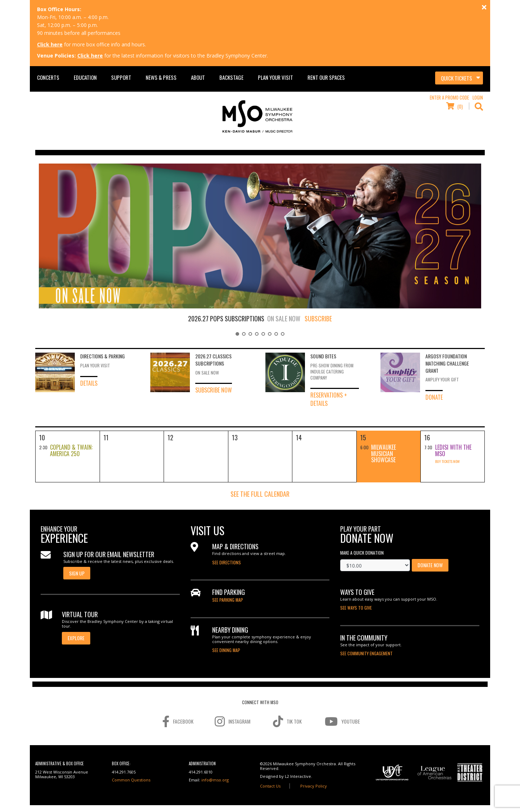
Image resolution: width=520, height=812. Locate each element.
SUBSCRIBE (318, 318)
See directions (227, 562)
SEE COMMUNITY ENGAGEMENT (366, 653)
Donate (434, 397)
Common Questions (131, 780)
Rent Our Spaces (326, 77)
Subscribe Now (214, 390)
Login (478, 97)
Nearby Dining (230, 630)
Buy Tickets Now (383, 468)
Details (89, 383)
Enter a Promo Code (449, 97)
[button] (237, 334)
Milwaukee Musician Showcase (384, 453)
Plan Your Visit (275, 77)
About (198, 77)
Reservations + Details (329, 399)
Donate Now (430, 565)
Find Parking (229, 592)
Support (121, 77)
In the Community (364, 638)
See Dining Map (226, 650)
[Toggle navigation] (459, 78)
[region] (260, 249)
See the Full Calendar (260, 494)
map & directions (235, 546)
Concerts (48, 77)
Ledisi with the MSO (453, 450)
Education (85, 77)
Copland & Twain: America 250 (71, 450)
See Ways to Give (356, 608)
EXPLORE (76, 638)
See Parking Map (228, 600)
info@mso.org (215, 780)
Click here (50, 44)
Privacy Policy (314, 786)
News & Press (161, 77)
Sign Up (77, 573)
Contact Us (270, 786)
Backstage (231, 77)
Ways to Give (357, 592)
